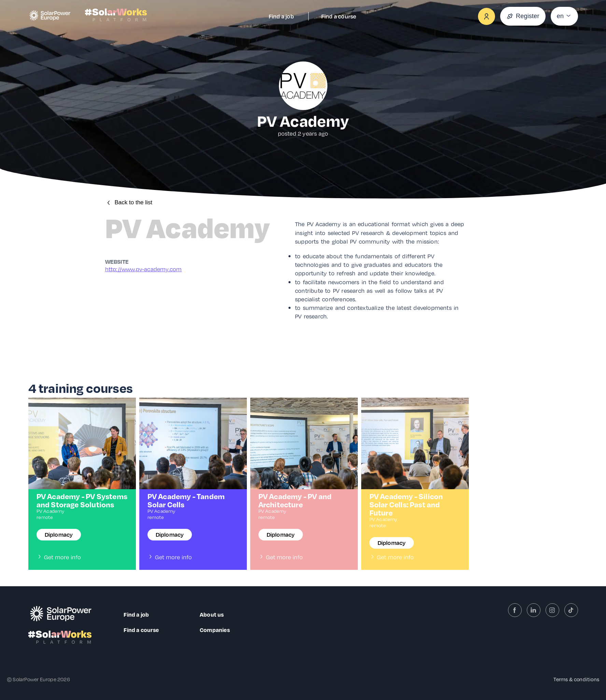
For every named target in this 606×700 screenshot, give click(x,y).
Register (523, 16)
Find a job (281, 16)
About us (212, 614)
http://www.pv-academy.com (144, 269)
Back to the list (129, 203)
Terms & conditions (576, 679)
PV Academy (51, 511)
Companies (215, 630)
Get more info (59, 557)
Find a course (339, 16)
